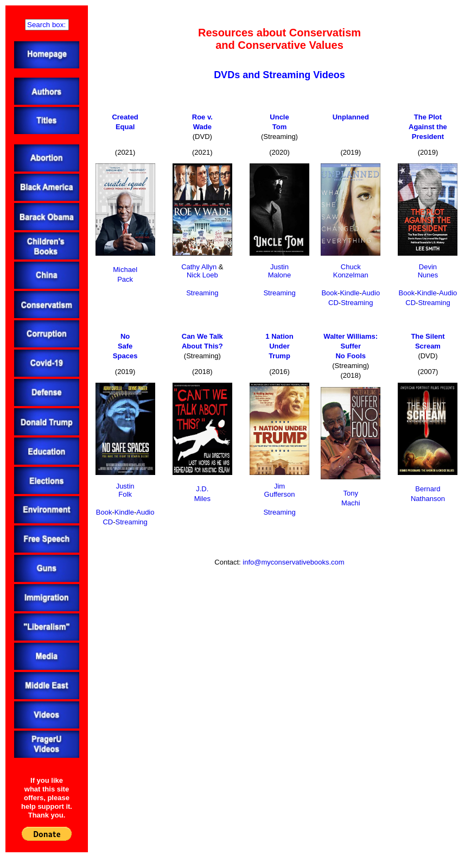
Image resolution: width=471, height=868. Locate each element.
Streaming (202, 293)
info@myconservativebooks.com (293, 562)
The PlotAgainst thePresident (428, 127)
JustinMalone (280, 271)
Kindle (349, 293)
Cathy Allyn (199, 267)
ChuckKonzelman (351, 271)
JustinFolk (125, 490)
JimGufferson (280, 490)
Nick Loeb (202, 275)
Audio (371, 293)
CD (333, 303)
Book (329, 293)
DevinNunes (428, 271)
